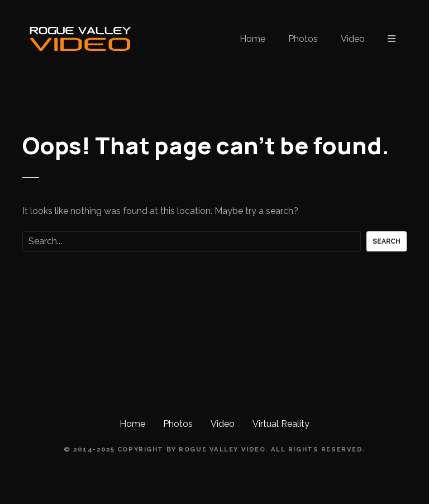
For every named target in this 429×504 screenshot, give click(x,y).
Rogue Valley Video (222, 449)
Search (387, 241)
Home (252, 39)
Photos (303, 39)
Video (353, 39)
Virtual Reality (281, 424)
